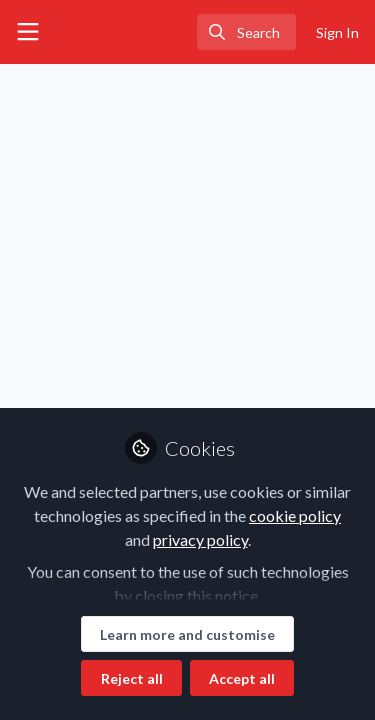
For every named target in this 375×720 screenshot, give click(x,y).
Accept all (242, 678)
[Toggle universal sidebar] (28, 32)
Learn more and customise (187, 634)
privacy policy (200, 539)
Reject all (132, 678)
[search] (246, 32)
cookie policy (295, 515)
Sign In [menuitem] (337, 32)
